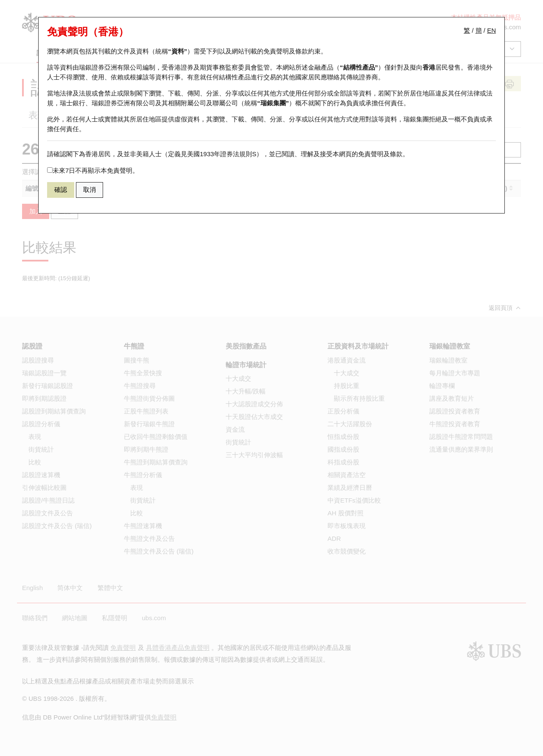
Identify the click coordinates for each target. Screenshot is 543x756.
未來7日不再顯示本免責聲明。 (93, 170)
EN (491, 30)
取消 (90, 190)
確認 (61, 190)
